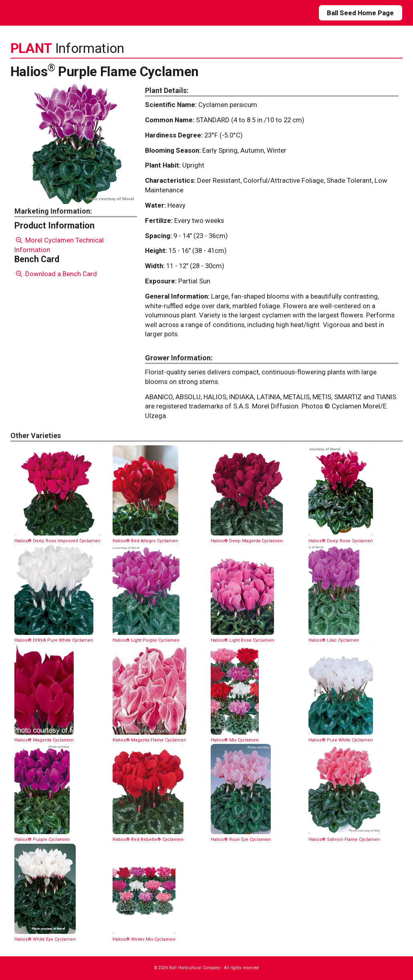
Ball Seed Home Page (360, 13)
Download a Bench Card (56, 274)
